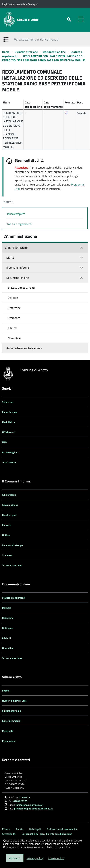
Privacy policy (35, 858)
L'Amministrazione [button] (16, 248)
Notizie (6, 535)
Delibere (13, 298)
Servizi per (8, 402)
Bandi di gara (9, 515)
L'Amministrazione (26, 52)
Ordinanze (14, 318)
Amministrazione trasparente (24, 348)
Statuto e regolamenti (19, 224)
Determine (14, 308)
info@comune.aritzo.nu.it (30, 805)
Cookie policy (56, 858)
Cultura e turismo (11, 711)
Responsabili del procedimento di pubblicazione (47, 834)
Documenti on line (54, 52)
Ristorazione (9, 741)
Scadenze (7, 555)
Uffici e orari (9, 432)
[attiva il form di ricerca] (69, 20)
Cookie (19, 829)
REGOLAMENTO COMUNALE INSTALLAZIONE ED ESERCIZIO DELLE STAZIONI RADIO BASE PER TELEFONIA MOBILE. (44, 58)
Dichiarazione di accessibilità (62, 829)
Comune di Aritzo (28, 20)
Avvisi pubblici (10, 505)
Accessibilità (9, 834)
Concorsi (7, 525)
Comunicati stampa (13, 545)
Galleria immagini (12, 721)
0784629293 (20, 801)
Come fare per (10, 412)
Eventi (6, 691)
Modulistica (8, 422)
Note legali (35, 829)
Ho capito (15, 858)
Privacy (6, 829)
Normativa (14, 338)
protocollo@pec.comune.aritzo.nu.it (33, 808)
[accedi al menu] (81, 19)
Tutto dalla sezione (12, 565)
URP (4, 442)
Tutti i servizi (9, 462)
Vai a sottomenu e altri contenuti (36, 39)
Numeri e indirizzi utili (14, 701)
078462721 (25, 797)
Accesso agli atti (11, 452)
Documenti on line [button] (18, 278)
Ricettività (8, 731)
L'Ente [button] (10, 257)
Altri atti (13, 328)
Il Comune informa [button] (18, 268)
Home (6, 52)
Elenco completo (15, 214)
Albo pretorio (9, 495)
